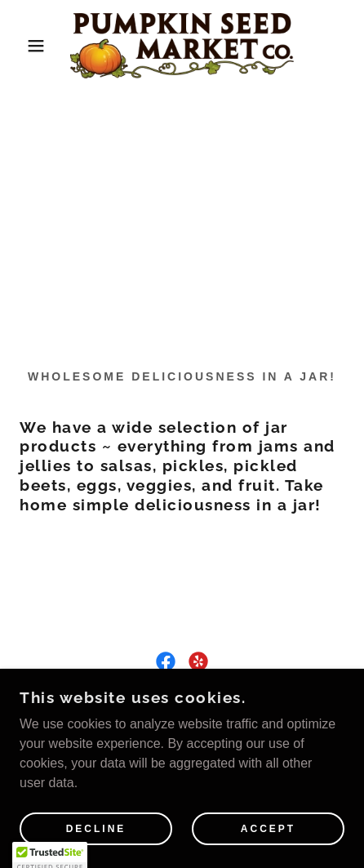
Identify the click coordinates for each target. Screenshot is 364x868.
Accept (268, 829)
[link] (182, 46)
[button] (27, 46)
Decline (96, 829)
